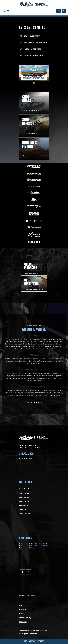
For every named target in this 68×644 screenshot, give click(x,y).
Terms (22, 613)
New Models (25, 489)
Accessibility (25, 618)
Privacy (22, 609)
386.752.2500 (26, 454)
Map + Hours (26, 459)
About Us (23, 509)
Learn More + (34, 402)
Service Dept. (26, 497)
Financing (24, 505)
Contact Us (24, 514)
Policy (22, 605)
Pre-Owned (24, 493)
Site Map (23, 622)
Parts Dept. (25, 501)
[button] (20, 73)
